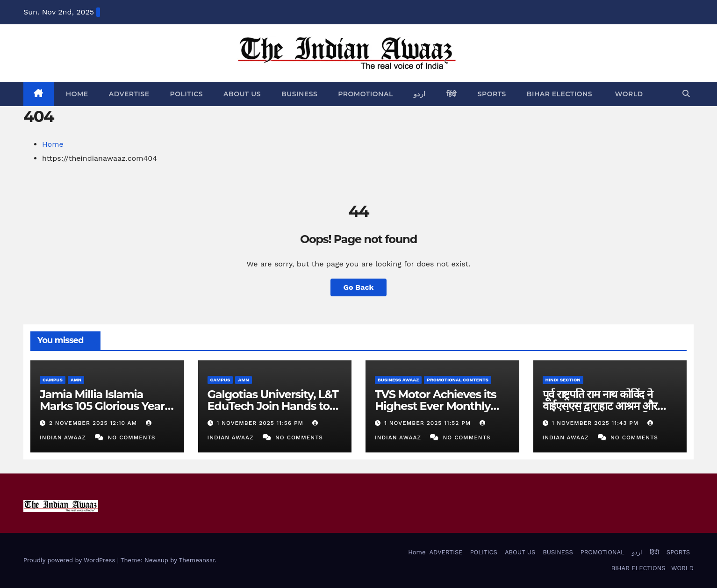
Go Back (359, 287)
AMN (76, 380)
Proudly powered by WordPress (70, 560)
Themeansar (197, 560)
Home (76, 94)
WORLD (628, 94)
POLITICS (187, 94)
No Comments (132, 437)
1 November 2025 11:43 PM (596, 423)
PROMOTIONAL (365, 94)
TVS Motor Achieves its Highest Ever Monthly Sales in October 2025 (435, 406)
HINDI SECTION (563, 380)
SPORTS (492, 94)
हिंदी (452, 94)
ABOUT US (242, 94)
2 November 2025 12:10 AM (94, 423)
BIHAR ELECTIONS (559, 94)
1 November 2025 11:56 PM (261, 423)
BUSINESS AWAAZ (398, 380)
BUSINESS (299, 94)
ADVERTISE (129, 94)
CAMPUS (53, 380)
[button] (686, 94)
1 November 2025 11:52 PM (429, 423)
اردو (420, 94)
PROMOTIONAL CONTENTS (458, 380)
